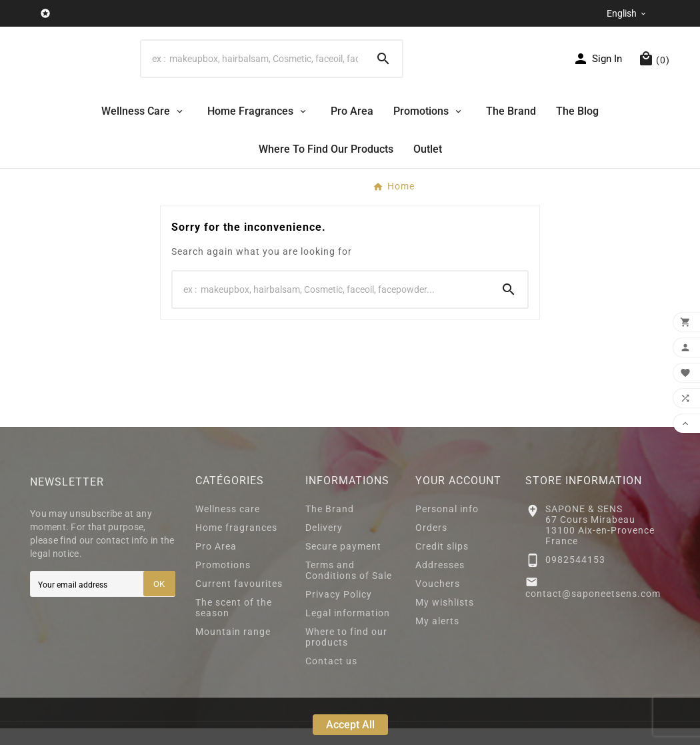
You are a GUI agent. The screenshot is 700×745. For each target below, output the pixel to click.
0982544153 (575, 576)
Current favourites (239, 600)
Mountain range (233, 648)
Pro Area (216, 563)
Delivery (324, 544)
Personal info (447, 526)
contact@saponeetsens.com (593, 610)
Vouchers (438, 600)
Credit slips (442, 563)
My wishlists (445, 619)
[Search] (253, 67)
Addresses (440, 582)
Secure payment (343, 563)
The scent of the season (234, 624)
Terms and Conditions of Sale (349, 587)
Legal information (348, 630)
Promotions (223, 582)
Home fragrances (236, 544)
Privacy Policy (339, 611)
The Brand (330, 526)
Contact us (331, 678)
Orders (431, 544)
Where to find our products (346, 654)
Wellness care (228, 526)
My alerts (437, 638)
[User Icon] (597, 67)
